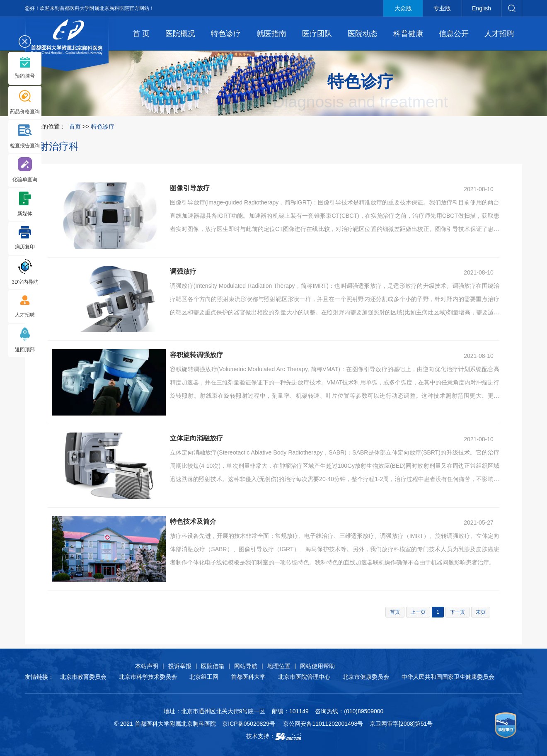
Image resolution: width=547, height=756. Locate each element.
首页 (75, 126)
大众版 (403, 8)
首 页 (141, 34)
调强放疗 (183, 271)
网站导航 (246, 666)
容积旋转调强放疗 (196, 355)
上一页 (418, 612)
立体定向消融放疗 (196, 438)
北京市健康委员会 (366, 677)
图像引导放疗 (190, 188)
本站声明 (147, 666)
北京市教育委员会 (83, 677)
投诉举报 (180, 666)
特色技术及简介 (193, 521)
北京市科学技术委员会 (148, 677)
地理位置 (279, 666)
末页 (481, 612)
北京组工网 (204, 677)
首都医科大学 (248, 677)
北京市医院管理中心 (304, 677)
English (482, 8)
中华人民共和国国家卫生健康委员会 (448, 677)
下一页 (457, 612)
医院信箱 (213, 666)
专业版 (442, 8)
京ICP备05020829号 (249, 724)
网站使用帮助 (317, 666)
